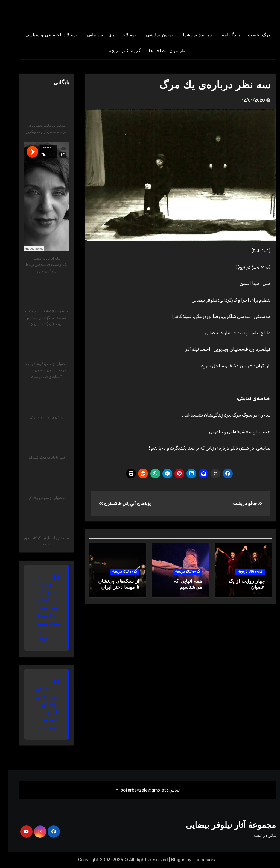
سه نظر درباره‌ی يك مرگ (207, 86)
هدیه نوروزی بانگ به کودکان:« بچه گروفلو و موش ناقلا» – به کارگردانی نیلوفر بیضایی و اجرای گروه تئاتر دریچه (38, 608)
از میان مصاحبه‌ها (158, 51)
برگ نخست (251, 35)
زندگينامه (223, 35)
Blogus (171, 860)
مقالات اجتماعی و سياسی (43, 35)
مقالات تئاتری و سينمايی (103, 35)
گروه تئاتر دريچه (117, 51)
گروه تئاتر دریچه (242, 571)
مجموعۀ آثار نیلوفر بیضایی (223, 826)
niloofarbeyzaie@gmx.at (133, 790)
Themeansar (198, 860)
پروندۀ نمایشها (189, 35)
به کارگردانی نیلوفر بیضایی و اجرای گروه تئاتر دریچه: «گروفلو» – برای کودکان (39, 704)
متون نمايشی (151, 35)
